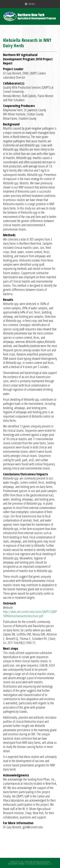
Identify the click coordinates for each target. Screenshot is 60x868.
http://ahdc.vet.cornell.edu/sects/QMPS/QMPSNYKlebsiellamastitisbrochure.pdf (30, 614)
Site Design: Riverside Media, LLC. (39, 864)
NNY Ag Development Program (30, 16)
